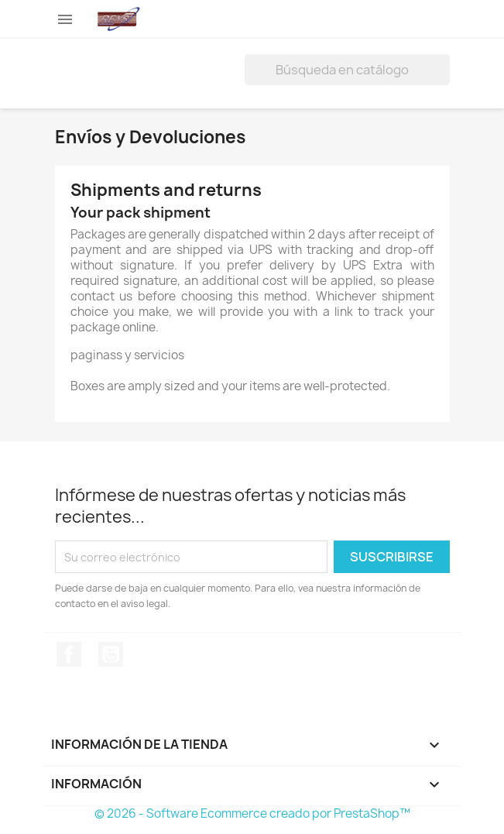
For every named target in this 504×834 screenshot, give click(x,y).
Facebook (69, 654)
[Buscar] (347, 70)
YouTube (111, 654)
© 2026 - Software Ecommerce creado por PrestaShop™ (252, 813)
